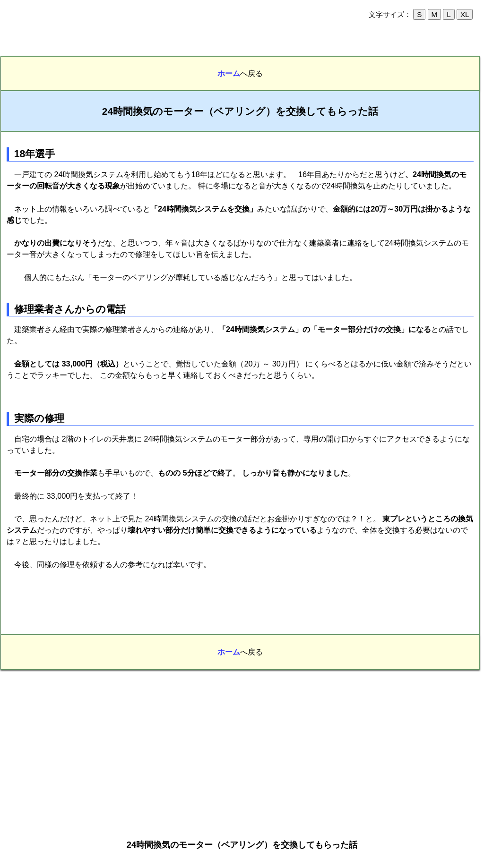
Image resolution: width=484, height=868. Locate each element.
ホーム (229, 73)
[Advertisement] (242, 42)
